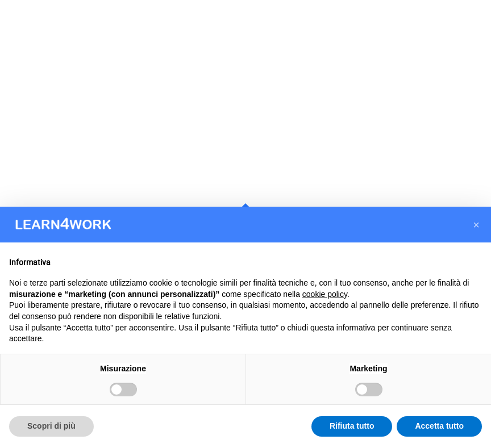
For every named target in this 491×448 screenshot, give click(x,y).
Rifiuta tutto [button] (352, 426)
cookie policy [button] (325, 294)
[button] (476, 225)
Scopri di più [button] (51, 426)
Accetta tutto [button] (439, 426)
